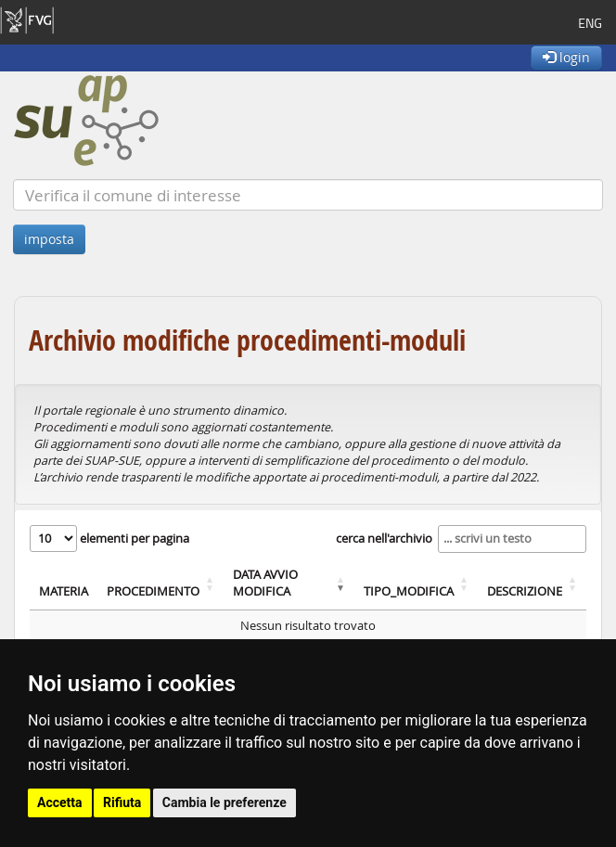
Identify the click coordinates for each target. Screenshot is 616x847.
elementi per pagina (109, 539)
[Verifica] (308, 195)
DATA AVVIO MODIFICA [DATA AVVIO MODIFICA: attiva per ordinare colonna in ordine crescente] (265, 583)
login (566, 57)
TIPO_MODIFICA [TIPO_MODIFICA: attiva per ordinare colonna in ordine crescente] (409, 591)
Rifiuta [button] (122, 802)
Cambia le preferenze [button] (225, 802)
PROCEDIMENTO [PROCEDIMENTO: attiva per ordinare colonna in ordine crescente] (153, 591)
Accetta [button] (60, 802)
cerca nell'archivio (461, 539)
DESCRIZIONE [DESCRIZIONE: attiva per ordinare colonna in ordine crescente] (525, 591)
